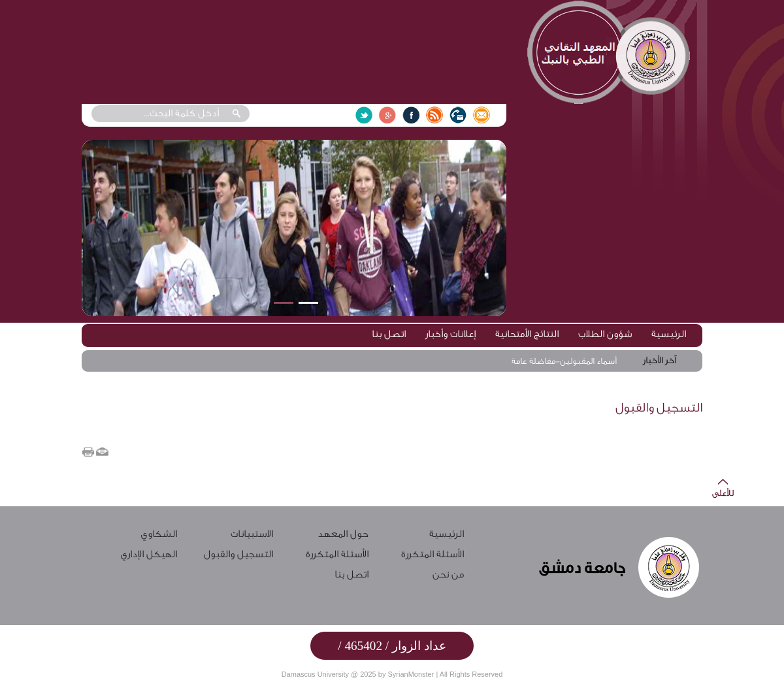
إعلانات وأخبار (450, 334)
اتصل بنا (389, 334)
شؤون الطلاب (605, 334)
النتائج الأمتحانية (527, 334)
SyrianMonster (411, 674)
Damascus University (315, 674)
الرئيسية (669, 334)
